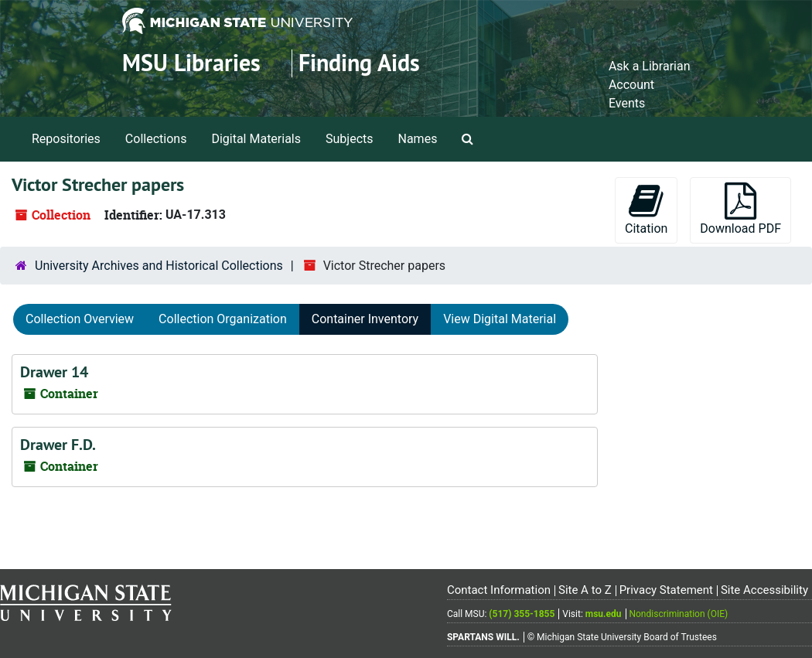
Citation (646, 209)
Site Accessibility (764, 590)
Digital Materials (256, 139)
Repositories (66, 139)
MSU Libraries (191, 63)
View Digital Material (500, 319)
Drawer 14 (54, 372)
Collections (156, 139)
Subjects (349, 139)
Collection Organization (223, 319)
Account (631, 85)
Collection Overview (80, 319)
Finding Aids (359, 63)
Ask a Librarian (650, 66)
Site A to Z (585, 590)
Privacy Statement (666, 590)
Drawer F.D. (58, 445)
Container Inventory (365, 319)
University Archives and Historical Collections (159, 266)
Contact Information (499, 590)
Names (418, 139)
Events (627, 103)
